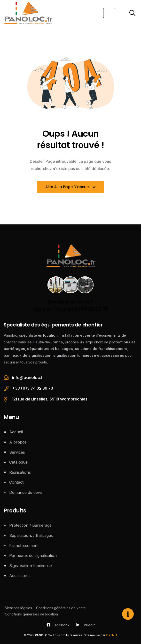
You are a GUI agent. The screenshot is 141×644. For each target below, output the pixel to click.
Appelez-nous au (70, 305)
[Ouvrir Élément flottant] (128, 614)
